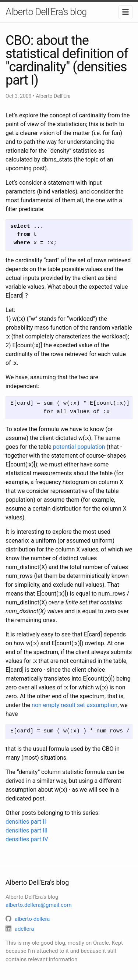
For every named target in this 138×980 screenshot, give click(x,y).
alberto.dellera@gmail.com (39, 905)
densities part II (26, 822)
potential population (79, 447)
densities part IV (27, 839)
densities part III (26, 830)
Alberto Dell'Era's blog (46, 12)
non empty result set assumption (75, 705)
